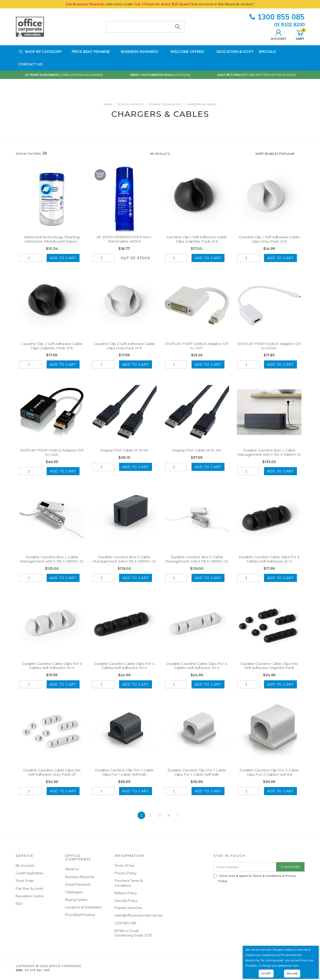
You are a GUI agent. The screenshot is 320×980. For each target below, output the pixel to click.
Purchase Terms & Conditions (129, 883)
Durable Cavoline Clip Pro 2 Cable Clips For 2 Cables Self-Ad (269, 779)
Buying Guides (76, 900)
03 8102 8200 (289, 25)
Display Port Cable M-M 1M (124, 457)
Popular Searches (129, 908)
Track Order (25, 881)
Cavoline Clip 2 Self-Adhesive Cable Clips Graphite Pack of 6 (52, 353)
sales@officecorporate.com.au (134, 915)
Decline (292, 974)
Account (279, 34)
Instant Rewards (78, 884)
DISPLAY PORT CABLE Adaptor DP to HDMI (269, 353)
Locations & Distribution (83, 907)
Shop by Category (40, 52)
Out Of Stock (135, 258)
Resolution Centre (30, 896)
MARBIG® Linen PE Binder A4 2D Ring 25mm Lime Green (48, 959)
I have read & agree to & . (255, 878)
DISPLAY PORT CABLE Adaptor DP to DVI (197, 353)
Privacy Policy (125, 873)
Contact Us (30, 64)
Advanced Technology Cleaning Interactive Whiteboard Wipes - (52, 239)
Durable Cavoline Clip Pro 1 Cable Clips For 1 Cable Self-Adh (124, 779)
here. (296, 966)
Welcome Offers (183, 50)
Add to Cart (63, 258)
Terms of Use (125, 865)
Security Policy (126, 901)
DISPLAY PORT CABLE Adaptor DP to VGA (52, 459)
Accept (266, 974)
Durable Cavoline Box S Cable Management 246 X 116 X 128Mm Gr (124, 566)
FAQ (19, 904)
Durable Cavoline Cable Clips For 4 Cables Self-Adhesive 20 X (124, 673)
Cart (300, 34)
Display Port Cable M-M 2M (197, 457)
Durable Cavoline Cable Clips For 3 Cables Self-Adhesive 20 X (269, 566)
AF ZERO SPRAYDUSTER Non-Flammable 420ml (124, 239)
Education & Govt (231, 52)
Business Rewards (136, 52)
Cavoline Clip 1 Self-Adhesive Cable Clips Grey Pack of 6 (269, 239)
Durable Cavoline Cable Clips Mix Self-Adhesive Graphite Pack (269, 673)
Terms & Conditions (267, 876)
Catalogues (74, 892)
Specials (267, 52)
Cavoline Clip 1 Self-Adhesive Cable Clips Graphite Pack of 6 (197, 239)
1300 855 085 (277, 17)
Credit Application (30, 873)
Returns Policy (126, 893)
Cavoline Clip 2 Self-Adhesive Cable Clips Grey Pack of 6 (124, 353)
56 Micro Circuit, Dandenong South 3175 (133, 933)
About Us (72, 869)
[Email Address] (245, 867)
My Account (25, 865)
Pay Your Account (29, 888)
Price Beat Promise (88, 52)
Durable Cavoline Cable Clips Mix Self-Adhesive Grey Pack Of (52, 779)
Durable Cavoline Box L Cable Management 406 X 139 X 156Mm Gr (269, 459)
